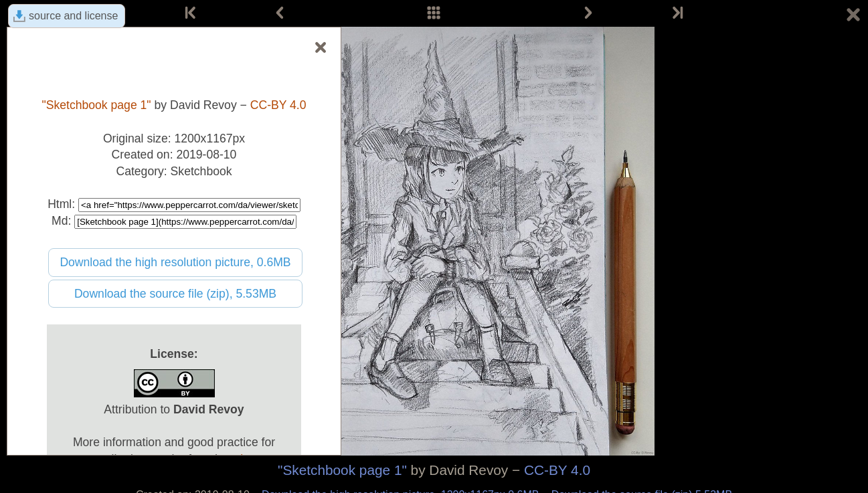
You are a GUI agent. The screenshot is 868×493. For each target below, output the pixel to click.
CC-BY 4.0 (557, 470)
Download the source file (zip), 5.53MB (175, 294)
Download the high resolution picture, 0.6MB (175, 262)
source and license (73, 16)
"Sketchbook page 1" (342, 470)
